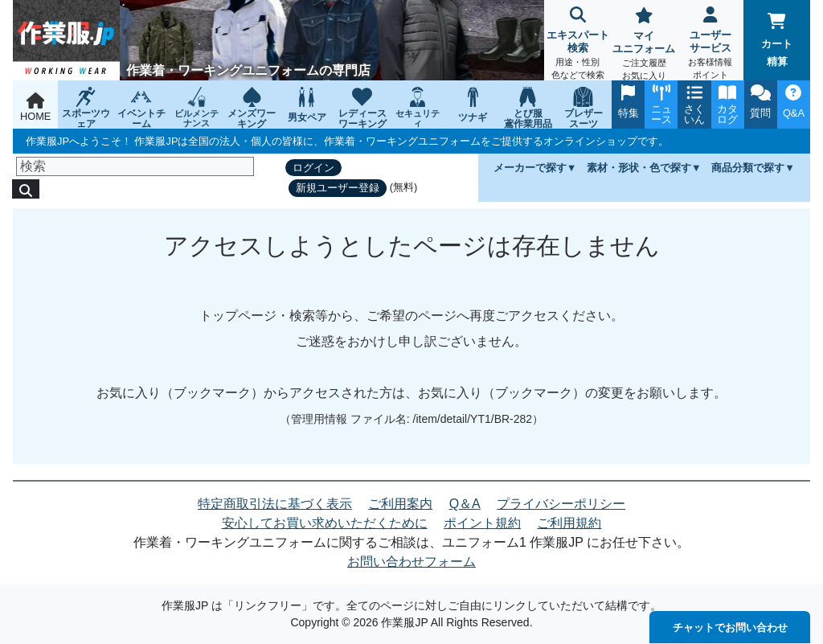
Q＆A (465, 504)
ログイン (313, 168)
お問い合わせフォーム (411, 562)
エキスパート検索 (577, 45)
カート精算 (777, 40)
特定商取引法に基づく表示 (275, 504)
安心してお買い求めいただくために (325, 523)
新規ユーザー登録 (338, 188)
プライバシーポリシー (561, 504)
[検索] (135, 166)
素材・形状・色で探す (639, 168)
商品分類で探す (748, 168)
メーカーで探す (530, 168)
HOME (35, 107)
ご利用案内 (400, 504)
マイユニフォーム (644, 45)
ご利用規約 (569, 523)
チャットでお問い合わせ (730, 628)
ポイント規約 (482, 523)
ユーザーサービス (711, 45)
